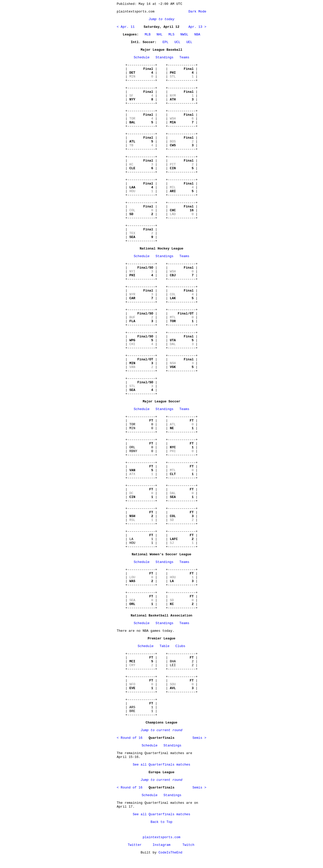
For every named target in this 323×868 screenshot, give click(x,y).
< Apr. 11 (126, 27)
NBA (197, 35)
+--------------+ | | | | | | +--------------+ (141, 73)
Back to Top (162, 822)
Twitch (188, 845)
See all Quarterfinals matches (161, 765)
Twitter (135, 845)
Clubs (180, 646)
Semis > (199, 738)
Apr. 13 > (197, 27)
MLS (171, 35)
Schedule (142, 57)
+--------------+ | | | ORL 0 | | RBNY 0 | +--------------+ (141, 447)
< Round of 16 (130, 738)
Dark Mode (196, 12)
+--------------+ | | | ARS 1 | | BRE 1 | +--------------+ (141, 707)
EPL (165, 42)
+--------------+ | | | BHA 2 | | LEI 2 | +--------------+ (182, 661)
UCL (177, 42)
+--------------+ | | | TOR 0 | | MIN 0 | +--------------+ (141, 424)
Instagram (161, 845)
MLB (148, 35)
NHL (159, 35)
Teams (184, 57)
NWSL (184, 35)
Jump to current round (162, 730)
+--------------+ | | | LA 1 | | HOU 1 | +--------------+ (141, 539)
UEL (189, 42)
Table (165, 646)
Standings (164, 57)
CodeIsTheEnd (171, 853)
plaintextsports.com (161, 837)
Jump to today (161, 19)
